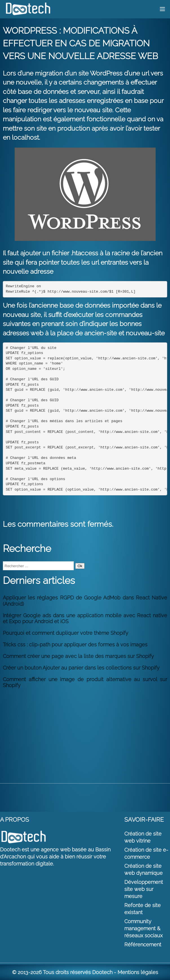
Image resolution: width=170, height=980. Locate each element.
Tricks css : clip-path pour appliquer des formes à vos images (75, 645)
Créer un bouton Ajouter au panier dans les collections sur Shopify (81, 668)
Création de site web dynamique (143, 869)
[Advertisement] (85, 732)
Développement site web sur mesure (144, 889)
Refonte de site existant (143, 909)
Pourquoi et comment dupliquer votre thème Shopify (66, 633)
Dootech (102, 972)
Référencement (143, 945)
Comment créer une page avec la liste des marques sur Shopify (78, 656)
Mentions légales (138, 972)
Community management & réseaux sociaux (143, 928)
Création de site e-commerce (146, 853)
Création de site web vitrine (143, 837)
